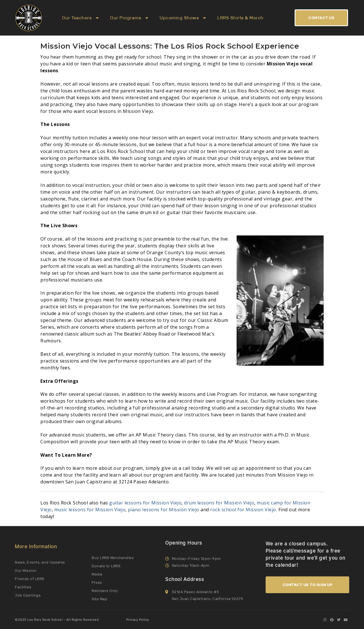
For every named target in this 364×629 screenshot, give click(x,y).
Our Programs (129, 18)
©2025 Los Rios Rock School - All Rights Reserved (57, 620)
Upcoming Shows (183, 18)
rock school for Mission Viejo (243, 510)
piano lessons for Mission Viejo (164, 510)
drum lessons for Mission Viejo (219, 503)
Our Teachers (80, 18)
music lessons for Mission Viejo (90, 510)
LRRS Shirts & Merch (240, 18)
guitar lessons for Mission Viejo (145, 503)
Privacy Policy (138, 620)
